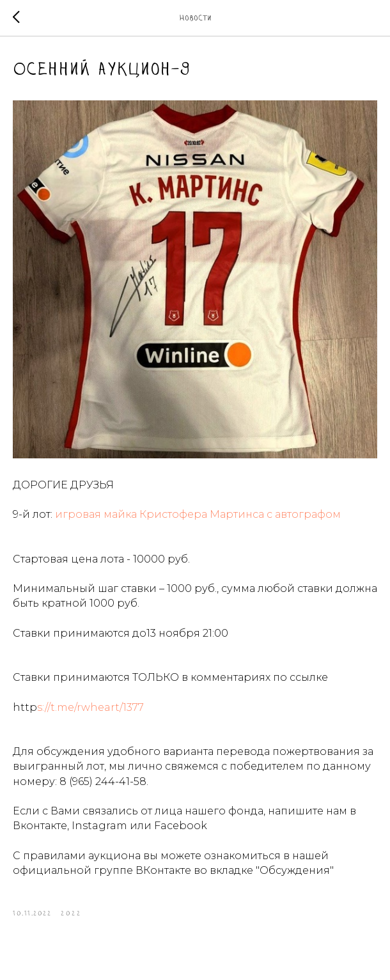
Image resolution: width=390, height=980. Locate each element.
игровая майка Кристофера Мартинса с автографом (198, 516)
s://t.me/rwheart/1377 (90, 709)
